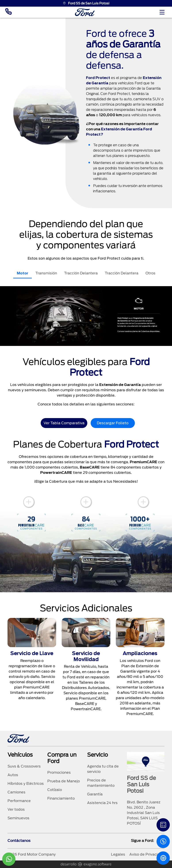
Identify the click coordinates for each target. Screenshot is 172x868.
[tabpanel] (86, 316)
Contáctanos (19, 841)
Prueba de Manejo (64, 781)
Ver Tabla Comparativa (64, 423)
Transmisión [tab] (46, 273)
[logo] (85, 12)
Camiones (16, 792)
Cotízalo (55, 790)
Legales (118, 854)
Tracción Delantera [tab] (81, 273)
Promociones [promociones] (59, 773)
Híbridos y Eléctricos (26, 784)
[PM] (163, 858)
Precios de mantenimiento (101, 783)
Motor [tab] (23, 273)
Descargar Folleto (113, 423)
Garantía (95, 794)
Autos (13, 775)
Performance (19, 801)
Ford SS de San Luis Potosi (86, 3)
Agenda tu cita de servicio (103, 769)
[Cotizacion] (163, 841)
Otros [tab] (150, 273)
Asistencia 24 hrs (102, 803)
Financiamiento (61, 798)
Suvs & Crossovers (24, 766)
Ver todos (16, 809)
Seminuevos (18, 818)
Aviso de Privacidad (147, 854)
